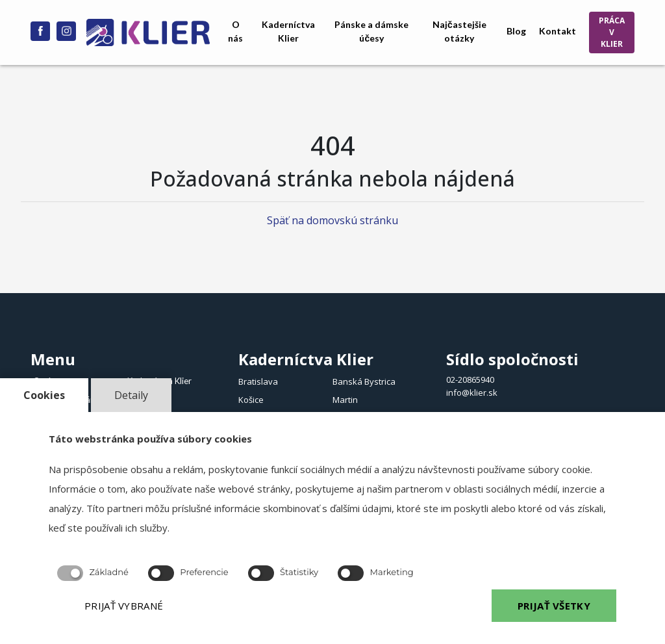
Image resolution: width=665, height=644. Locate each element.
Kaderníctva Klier (288, 31)
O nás (235, 31)
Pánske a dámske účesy (371, 31)
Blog (516, 31)
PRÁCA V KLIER (612, 32)
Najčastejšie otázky (459, 31)
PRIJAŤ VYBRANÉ (124, 606)
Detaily (131, 395)
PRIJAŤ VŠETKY (554, 606)
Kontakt (558, 31)
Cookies (44, 395)
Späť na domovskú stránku (332, 220)
